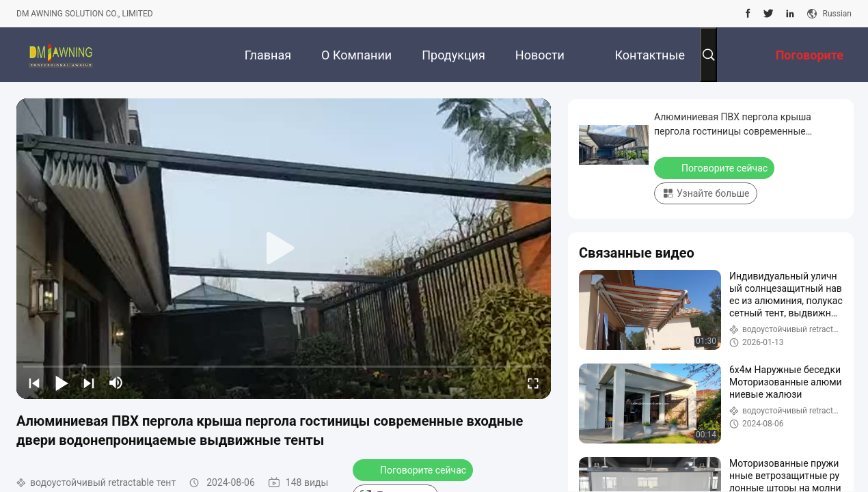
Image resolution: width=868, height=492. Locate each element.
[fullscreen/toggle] (533, 383)
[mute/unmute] (116, 383)
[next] (89, 383)
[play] (284, 249)
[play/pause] (62, 383)
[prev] (34, 383)
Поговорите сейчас (414, 469)
